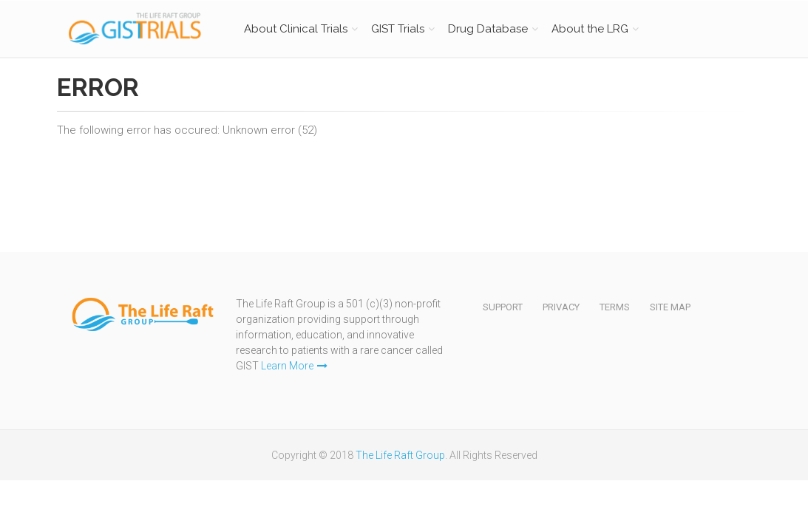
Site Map (670, 307)
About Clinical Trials (296, 29)
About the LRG (590, 29)
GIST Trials (398, 29)
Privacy (561, 307)
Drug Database (488, 29)
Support (503, 307)
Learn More (294, 366)
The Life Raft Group (400, 455)
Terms (615, 307)
